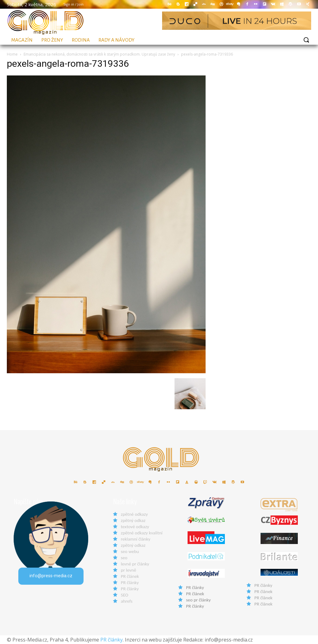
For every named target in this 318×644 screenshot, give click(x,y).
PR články (130, 583)
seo (124, 558)
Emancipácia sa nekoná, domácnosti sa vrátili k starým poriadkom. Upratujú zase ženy (99, 54)
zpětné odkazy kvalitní (142, 533)
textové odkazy (135, 527)
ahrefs (127, 601)
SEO (125, 595)
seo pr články (198, 600)
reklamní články (136, 539)
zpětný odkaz (133, 520)
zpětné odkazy (134, 514)
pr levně (128, 570)
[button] (306, 40)
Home (12, 54)
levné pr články (135, 564)
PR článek (130, 576)
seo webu (130, 551)
